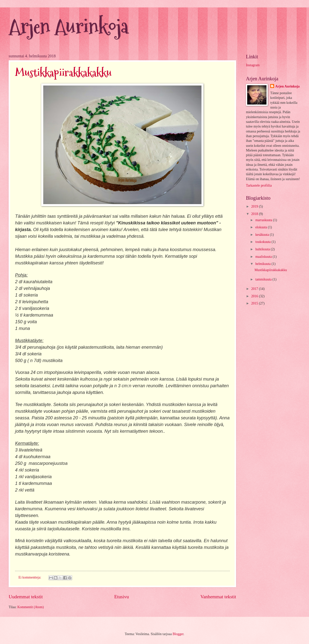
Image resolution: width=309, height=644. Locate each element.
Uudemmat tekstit (26, 597)
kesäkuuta (263, 235)
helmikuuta (264, 264)
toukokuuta (264, 242)
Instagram (253, 65)
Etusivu (121, 597)
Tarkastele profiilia (259, 185)
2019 (255, 206)
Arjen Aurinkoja (68, 27)
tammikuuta (264, 279)
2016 (255, 296)
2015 (255, 303)
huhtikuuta (263, 249)
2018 (255, 214)
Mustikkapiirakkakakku (63, 73)
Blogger (178, 634)
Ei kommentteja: (30, 577)
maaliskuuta (264, 257)
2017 (255, 289)
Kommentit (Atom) (31, 607)
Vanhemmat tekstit (218, 597)
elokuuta (262, 227)
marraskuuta (264, 220)
